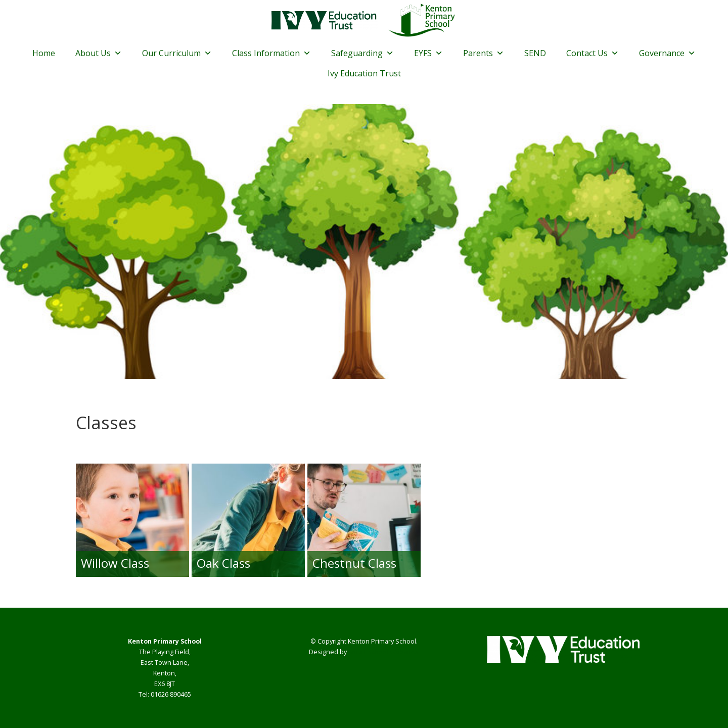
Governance (667, 53)
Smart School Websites (383, 652)
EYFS (428, 53)
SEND (535, 53)
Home (44, 53)
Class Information (271, 53)
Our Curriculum (177, 53)
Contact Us (593, 53)
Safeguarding (362, 53)
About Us (99, 53)
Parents (484, 53)
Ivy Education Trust (364, 73)
